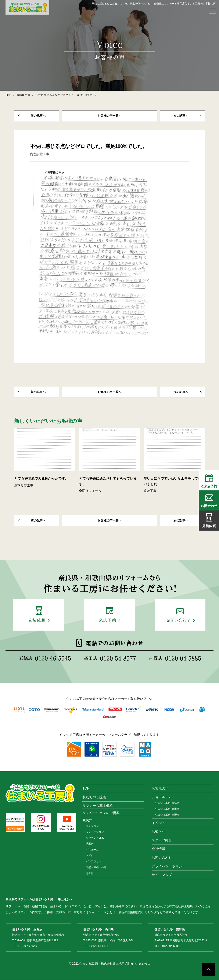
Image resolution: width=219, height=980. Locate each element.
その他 (90, 873)
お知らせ (158, 832)
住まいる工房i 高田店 (167, 809)
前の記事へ (38, 116)
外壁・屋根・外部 (96, 868)
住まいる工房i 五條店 (167, 803)
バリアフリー (94, 862)
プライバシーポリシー (169, 866)
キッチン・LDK (95, 838)
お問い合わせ (162, 858)
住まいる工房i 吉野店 (167, 815)
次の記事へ (181, 116)
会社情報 (158, 849)
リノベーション (95, 832)
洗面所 (90, 844)
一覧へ (109, 116)
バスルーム (92, 850)
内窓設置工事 (40, 154)
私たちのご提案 (94, 797)
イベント (158, 823)
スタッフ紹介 (162, 840)
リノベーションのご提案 (101, 813)
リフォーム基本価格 (98, 806)
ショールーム (162, 797)
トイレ (90, 856)
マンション (92, 826)
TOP (8, 95)
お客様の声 (23, 95)
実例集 (87, 820)
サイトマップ (162, 875)
